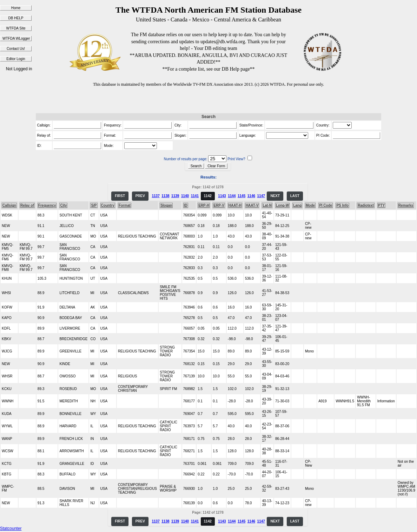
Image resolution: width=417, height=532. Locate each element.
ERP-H (204, 205)
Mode (310, 205)
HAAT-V (252, 205)
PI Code (326, 205)
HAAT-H (235, 205)
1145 (241, 196)
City (63, 205)
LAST (295, 196)
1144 (232, 196)
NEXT (275, 196)
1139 (175, 196)
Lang (297, 205)
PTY (381, 205)
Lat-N (267, 205)
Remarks (406, 205)
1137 (155, 196)
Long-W (282, 205)
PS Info (342, 205)
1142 (208, 196)
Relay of (27, 205)
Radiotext (366, 205)
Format (125, 205)
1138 (165, 196)
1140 (185, 196)
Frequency (47, 205)
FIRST (120, 196)
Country (108, 205)
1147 (261, 196)
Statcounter (11, 528)
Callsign (9, 205)
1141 (195, 196)
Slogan (166, 205)
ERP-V (219, 205)
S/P (94, 205)
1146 (251, 196)
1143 (222, 196)
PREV (140, 196)
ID (186, 205)
